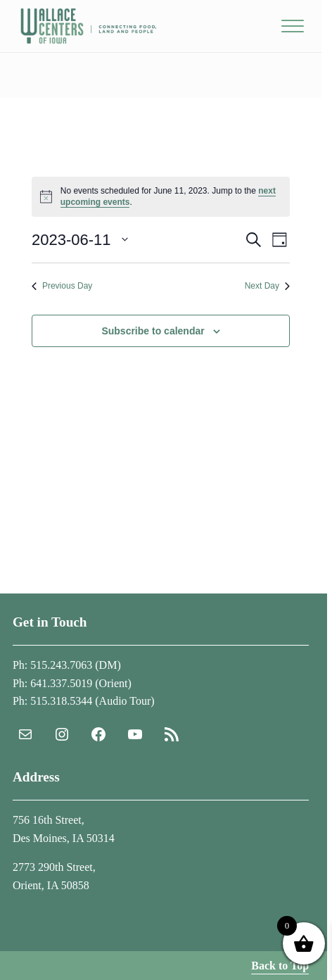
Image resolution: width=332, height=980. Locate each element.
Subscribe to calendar (153, 331)
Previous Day (62, 286)
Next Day (267, 286)
